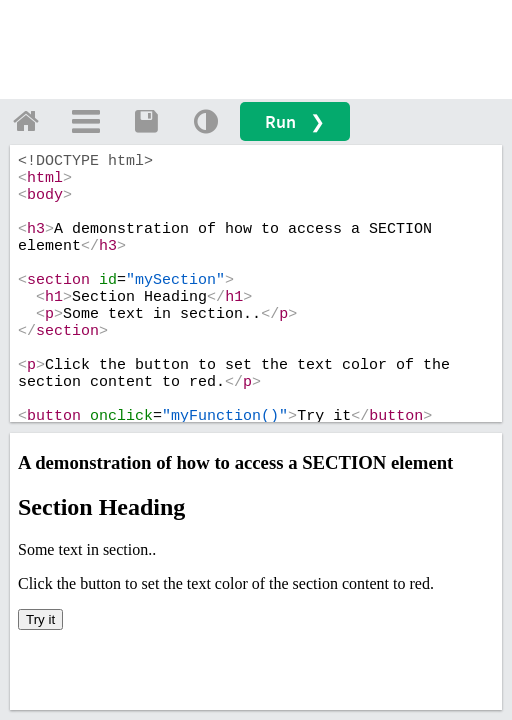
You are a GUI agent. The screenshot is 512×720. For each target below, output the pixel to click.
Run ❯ (295, 121)
